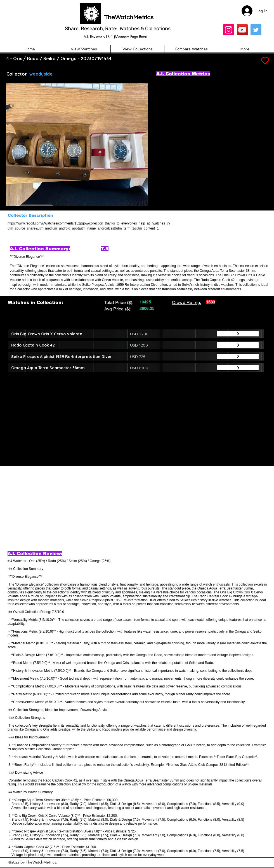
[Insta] (229, 30)
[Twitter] (256, 30)
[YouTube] (242, 30)
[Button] (238, 334)
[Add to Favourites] (264, 61)
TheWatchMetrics (129, 17)
